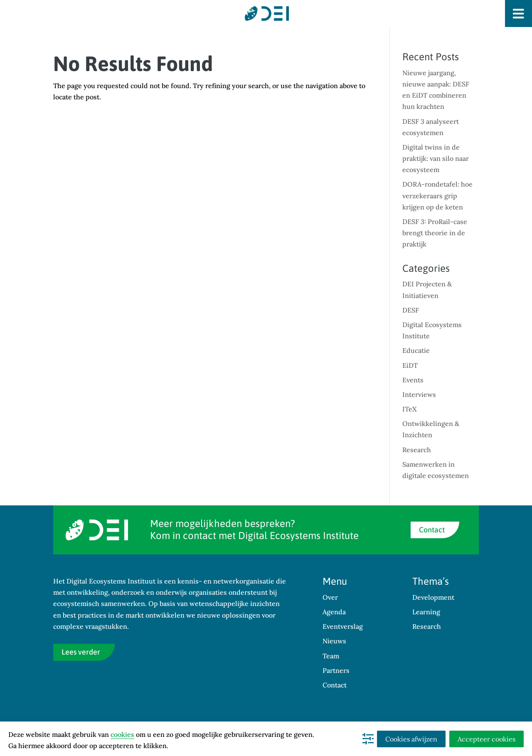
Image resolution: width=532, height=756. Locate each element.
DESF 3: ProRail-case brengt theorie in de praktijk (435, 233)
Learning (426, 612)
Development (433, 597)
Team (331, 656)
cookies (122, 734)
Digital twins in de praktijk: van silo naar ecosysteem (436, 158)
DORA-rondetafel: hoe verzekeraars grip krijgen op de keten (437, 195)
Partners (336, 670)
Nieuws (334, 641)
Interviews (419, 394)
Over (330, 597)
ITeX (410, 409)
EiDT (410, 365)
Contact (432, 530)
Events (413, 380)
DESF (411, 310)
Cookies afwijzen (411, 739)
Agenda (334, 612)
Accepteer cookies (486, 739)
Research (417, 450)
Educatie (416, 350)
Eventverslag (343, 626)
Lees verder (81, 652)
